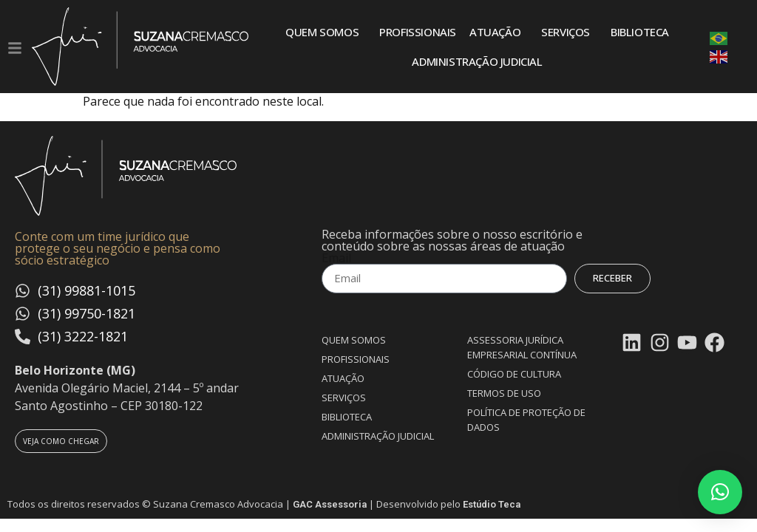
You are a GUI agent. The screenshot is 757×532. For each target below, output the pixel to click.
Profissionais (418, 32)
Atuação (499, 32)
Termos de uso (504, 393)
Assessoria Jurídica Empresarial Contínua (522, 347)
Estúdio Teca (492, 504)
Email (336, 258)
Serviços (569, 32)
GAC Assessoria (330, 504)
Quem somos (326, 32)
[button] (720, 492)
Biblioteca (640, 32)
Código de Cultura (514, 374)
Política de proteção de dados (526, 420)
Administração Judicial (477, 61)
